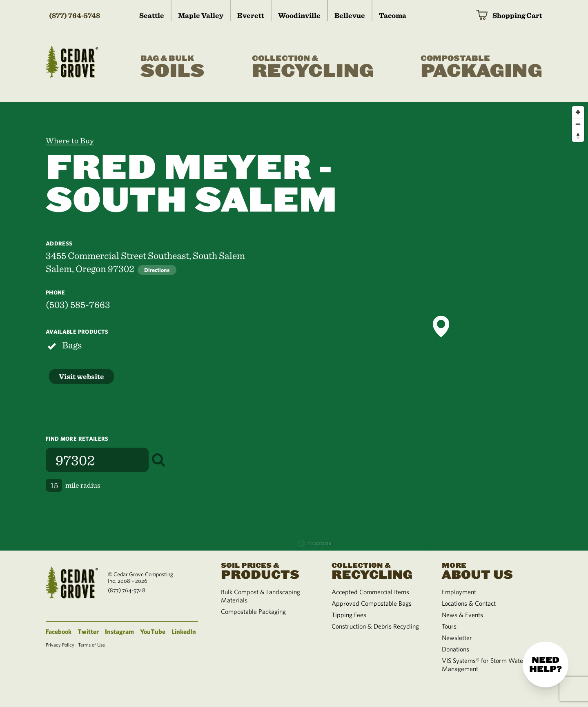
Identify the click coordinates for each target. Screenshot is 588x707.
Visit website (81, 376)
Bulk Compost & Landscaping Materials (261, 596)
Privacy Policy (60, 645)
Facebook (59, 631)
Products (266, 570)
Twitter (88, 631)
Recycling (313, 67)
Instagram (119, 631)
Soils (173, 67)
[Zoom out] (578, 124)
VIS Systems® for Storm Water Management (484, 665)
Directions (157, 270)
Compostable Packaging (253, 611)
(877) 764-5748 (75, 15)
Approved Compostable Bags (372, 603)
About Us (487, 570)
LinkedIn (184, 631)
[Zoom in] (578, 112)
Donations (455, 649)
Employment (459, 592)
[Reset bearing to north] (578, 136)
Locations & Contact (469, 603)
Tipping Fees (349, 615)
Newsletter (457, 638)
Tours (449, 626)
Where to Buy (70, 141)
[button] (441, 326)
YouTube (153, 631)
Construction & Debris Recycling (375, 626)
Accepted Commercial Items (370, 592)
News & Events (462, 615)
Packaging (481, 67)
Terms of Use (91, 645)
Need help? (546, 665)
